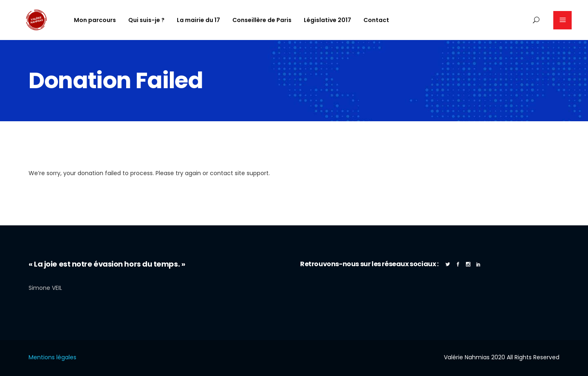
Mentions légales (52, 357)
